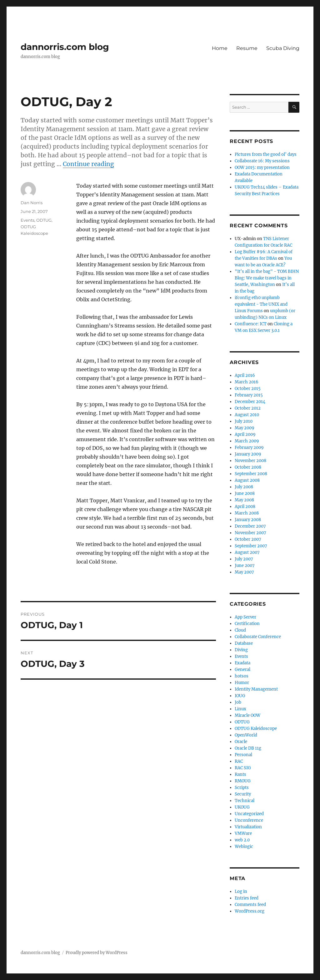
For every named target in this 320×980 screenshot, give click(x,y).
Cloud (240, 630)
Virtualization (248, 827)
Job (238, 702)
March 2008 (247, 513)
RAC (239, 761)
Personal (243, 755)
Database (244, 643)
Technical (245, 801)
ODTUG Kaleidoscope (256, 729)
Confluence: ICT (251, 324)
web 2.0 (242, 840)
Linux (240, 709)
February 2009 (249, 448)
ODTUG (44, 220)
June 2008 (245, 493)
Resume (247, 48)
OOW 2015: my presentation (262, 167)
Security (243, 794)
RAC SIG (243, 768)
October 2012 (248, 408)
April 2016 (245, 375)
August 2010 (247, 415)
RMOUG (243, 781)
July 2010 (244, 421)
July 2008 (244, 487)
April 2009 (245, 434)
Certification (247, 624)
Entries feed (247, 898)
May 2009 (245, 428)
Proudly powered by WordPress (97, 953)
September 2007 (251, 546)
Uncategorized (249, 814)
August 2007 (247, 552)
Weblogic (244, 847)
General (242, 670)
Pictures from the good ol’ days (266, 154)
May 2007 (244, 572)
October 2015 (248, 389)
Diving (241, 650)
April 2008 (245, 507)
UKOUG (242, 807)
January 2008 (248, 520)
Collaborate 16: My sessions (262, 161)
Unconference (249, 820)
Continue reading (88, 164)
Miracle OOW (247, 715)
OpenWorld (246, 735)
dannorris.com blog (65, 47)
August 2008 (247, 480)
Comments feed (250, 905)
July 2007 (244, 559)
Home (220, 48)
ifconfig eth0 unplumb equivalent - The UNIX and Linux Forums (261, 304)
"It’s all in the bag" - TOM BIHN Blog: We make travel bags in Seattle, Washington (267, 278)
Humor (242, 683)
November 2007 (250, 533)
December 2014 (250, 402)
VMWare (243, 833)
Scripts (242, 788)
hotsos (242, 676)
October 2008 (248, 467)
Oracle (241, 742)
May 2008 (244, 500)
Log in (241, 891)
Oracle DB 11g (248, 748)
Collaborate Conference (258, 637)
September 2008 (251, 474)
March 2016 (247, 382)
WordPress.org (250, 911)
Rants (240, 774)
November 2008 (250, 461)
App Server (245, 617)
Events (27, 220)
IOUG (240, 696)
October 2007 (248, 539)
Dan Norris (32, 203)
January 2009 (248, 454)
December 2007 (250, 526)
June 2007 (245, 566)
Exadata (242, 663)
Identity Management (256, 689)
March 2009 (247, 441)
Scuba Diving (283, 48)
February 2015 (249, 395)
